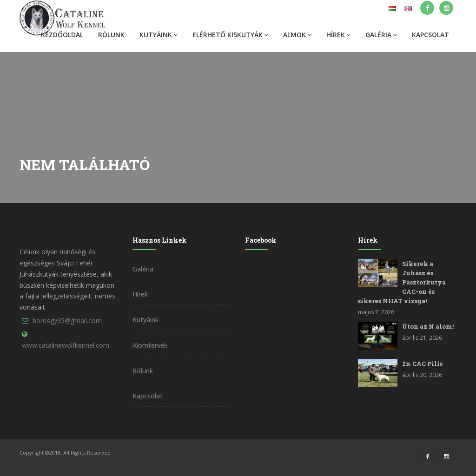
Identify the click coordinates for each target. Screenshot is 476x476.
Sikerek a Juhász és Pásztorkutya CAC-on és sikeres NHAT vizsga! (402, 282)
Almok (297, 35)
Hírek (338, 35)
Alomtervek (150, 345)
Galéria (381, 35)
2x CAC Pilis (422, 364)
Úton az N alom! (428, 326)
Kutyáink (159, 35)
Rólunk (111, 35)
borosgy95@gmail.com (67, 321)
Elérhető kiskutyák (230, 35)
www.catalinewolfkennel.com (66, 345)
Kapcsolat (430, 35)
